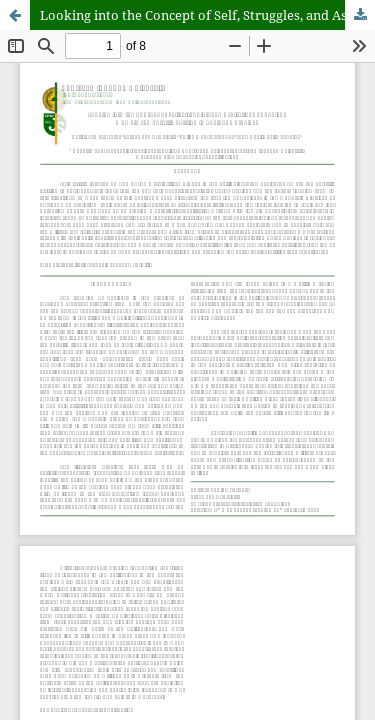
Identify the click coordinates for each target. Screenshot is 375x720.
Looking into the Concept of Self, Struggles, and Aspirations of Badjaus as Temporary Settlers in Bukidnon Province (207, 15)
